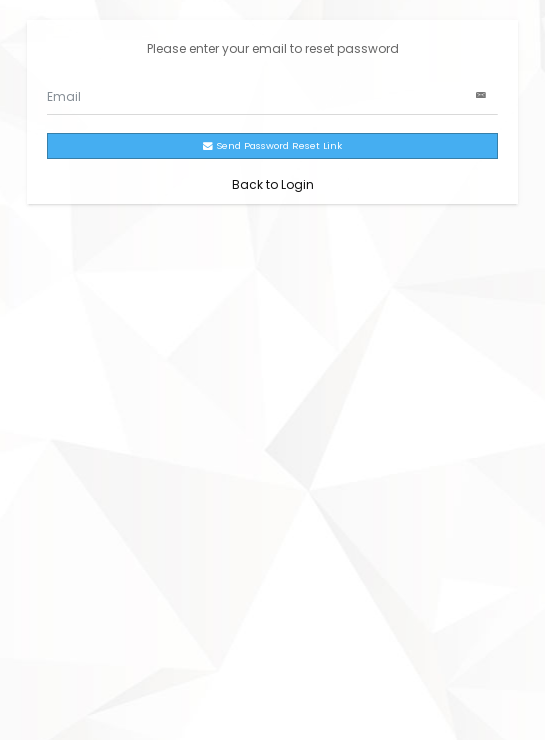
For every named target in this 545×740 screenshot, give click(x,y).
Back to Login (273, 184)
